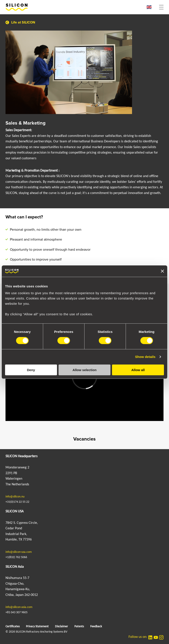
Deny (31, 370)
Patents (79, 627)
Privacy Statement (37, 627)
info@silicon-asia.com (19, 607)
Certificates (13, 627)
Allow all (138, 370)
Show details (145, 357)
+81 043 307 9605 (17, 612)
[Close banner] (162, 271)
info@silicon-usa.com (19, 552)
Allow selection (84, 370)
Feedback (96, 627)
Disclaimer (62, 627)
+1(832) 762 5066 (16, 557)
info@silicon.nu (15, 497)
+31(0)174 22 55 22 (17, 502)
